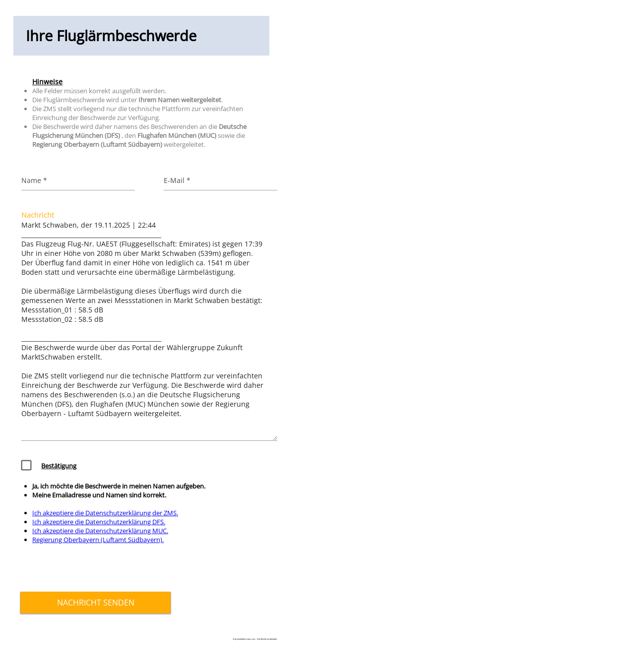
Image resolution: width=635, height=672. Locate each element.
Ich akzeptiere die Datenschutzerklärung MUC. (100, 531)
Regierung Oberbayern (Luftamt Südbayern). (98, 540)
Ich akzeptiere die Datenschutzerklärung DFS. (99, 522)
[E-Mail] (221, 180)
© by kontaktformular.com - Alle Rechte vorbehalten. (255, 639)
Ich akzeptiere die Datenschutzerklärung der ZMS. (105, 513)
